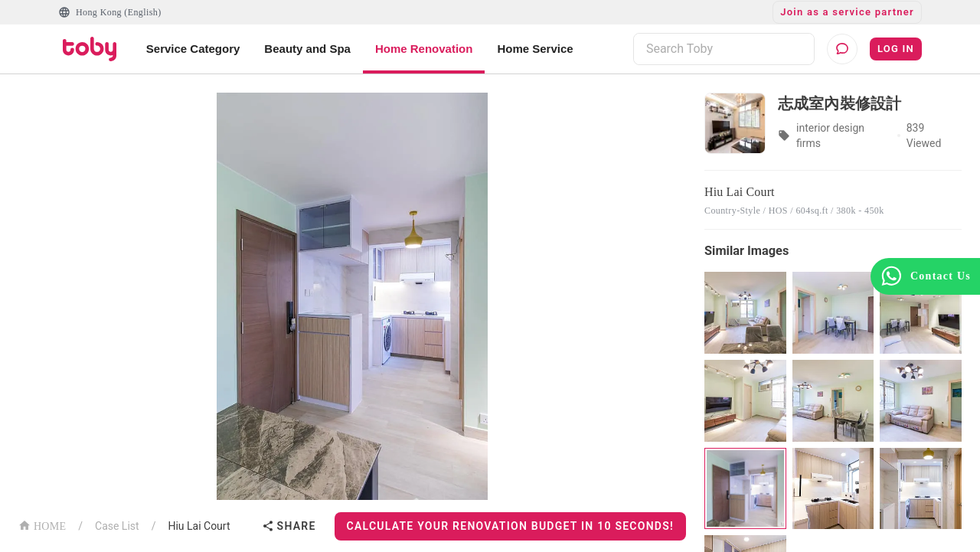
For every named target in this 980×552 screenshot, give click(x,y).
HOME (42, 525)
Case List (117, 526)
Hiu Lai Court (199, 526)
